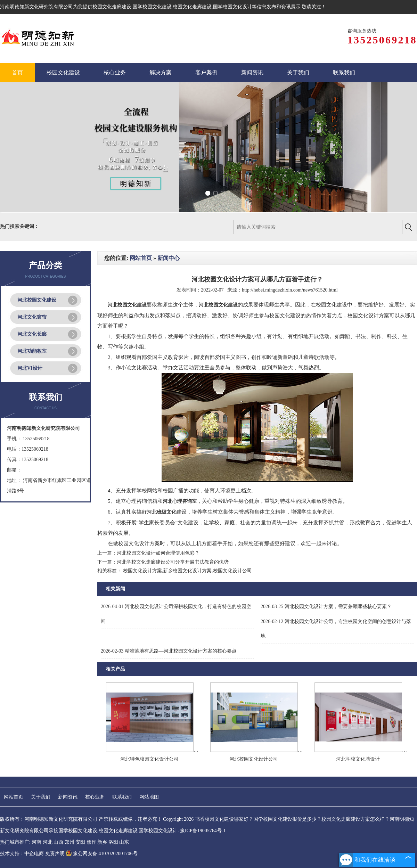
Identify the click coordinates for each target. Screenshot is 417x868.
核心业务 (95, 797)
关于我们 (41, 797)
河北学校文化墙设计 (358, 759)
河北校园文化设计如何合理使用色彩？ (158, 553)
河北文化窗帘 (32, 317)
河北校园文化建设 (37, 300)
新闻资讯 (68, 797)
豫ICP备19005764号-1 (203, 831)
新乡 (102, 842)
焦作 (91, 842)
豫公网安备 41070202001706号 (102, 854)
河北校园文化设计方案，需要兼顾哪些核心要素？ (326, 607)
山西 (58, 842)
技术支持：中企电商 (22, 854)
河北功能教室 (32, 351)
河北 (48, 842)
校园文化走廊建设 (112, 7)
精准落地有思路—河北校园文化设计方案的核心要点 (169, 651)
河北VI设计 (30, 368)
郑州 (69, 842)
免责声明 (55, 854)
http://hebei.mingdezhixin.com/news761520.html (290, 290)
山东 (124, 842)
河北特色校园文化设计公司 (149, 759)
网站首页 (141, 258)
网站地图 (149, 797)
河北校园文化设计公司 (254, 759)
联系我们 (122, 797)
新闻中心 (169, 258)
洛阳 (113, 842)
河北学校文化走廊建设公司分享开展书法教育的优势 (173, 562)
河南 (36, 842)
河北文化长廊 (32, 334)
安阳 (80, 842)
